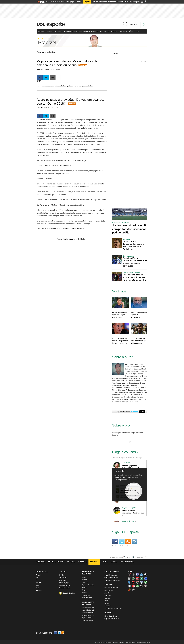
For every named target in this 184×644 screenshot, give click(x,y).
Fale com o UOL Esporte (116, 557)
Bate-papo (70, 2)
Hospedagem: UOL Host (143, 642)
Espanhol (108, 596)
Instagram (135, 543)
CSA (129, 582)
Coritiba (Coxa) (142, 578)
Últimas (42, 31)
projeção (77, 86)
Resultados (62, 580)
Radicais (39, 590)
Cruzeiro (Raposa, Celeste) (146, 578)
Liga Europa (108, 590)
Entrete (95, 2)
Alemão (107, 593)
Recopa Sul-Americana (112, 580)
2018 (44, 228)
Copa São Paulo (87, 620)
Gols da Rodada (64, 588)
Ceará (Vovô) (129, 578)
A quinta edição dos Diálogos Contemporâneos (132, 467)
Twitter (122, 543)
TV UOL (121, 2)
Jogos (114, 562)
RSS (63, 633)
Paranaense (86, 595)
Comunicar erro (140, 557)
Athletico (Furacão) (129, 575)
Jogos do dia (63, 578)
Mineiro (84, 590)
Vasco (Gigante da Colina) (133, 590)
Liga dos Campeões (111, 588)
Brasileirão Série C (88, 613)
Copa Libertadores (111, 575)
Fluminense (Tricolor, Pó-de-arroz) (137, 582)
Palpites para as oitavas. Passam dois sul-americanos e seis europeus (67, 63)
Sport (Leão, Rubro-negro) (129, 590)
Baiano (84, 577)
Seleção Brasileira (69, 593)
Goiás (146, 582)
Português (108, 606)
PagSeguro (135, 2)
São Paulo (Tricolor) (146, 586)
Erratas (129, 557)
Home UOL (40, 562)
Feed (128, 543)
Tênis (137, 31)
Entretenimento (56, 562)
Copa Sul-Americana (111, 578)
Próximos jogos (64, 583)
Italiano (107, 603)
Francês (107, 598)
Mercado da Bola (70, 31)
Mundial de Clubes (111, 616)
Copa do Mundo (48, 86)
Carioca (84, 580)
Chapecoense (133, 578)
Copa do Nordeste (88, 585)
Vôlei (131, 31)
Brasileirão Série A (88, 607)
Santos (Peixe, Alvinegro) (142, 586)
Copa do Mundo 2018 (112, 619)
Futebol (58, 31)
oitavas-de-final (61, 86)
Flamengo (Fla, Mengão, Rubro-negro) (133, 582)
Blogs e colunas (124, 452)
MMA (112, 31)
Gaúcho (84, 587)
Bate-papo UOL (127, 562)
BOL (127, 2)
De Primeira (104, 31)
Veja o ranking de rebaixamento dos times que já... (133, 513)
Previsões (81, 228)
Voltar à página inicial (72, 239)
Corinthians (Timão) (137, 578)
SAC (63, 2)
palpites (70, 86)
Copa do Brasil (87, 618)
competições (51, 228)
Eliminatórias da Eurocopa (113, 608)
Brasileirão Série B (88, 610)
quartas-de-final (88, 86)
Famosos (112, 2)
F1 (117, 31)
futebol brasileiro (63, 228)
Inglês (106, 601)
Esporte (87, 2)
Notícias (79, 2)
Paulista (95, 31)
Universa (103, 2)
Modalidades (42, 572)
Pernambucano (87, 598)
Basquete (124, 31)
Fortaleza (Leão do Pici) (142, 582)
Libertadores (84, 31)
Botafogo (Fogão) (146, 575)
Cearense (85, 582)
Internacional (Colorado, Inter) (133, 586)
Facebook (115, 54)
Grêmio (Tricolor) (129, 586)
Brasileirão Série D (88, 615)
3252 (39, 81)
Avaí (137, 575)
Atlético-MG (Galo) (133, 575)
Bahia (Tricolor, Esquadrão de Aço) (142, 575)
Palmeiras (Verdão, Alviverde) (137, 586)
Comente (83, 65)
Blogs (50, 31)
